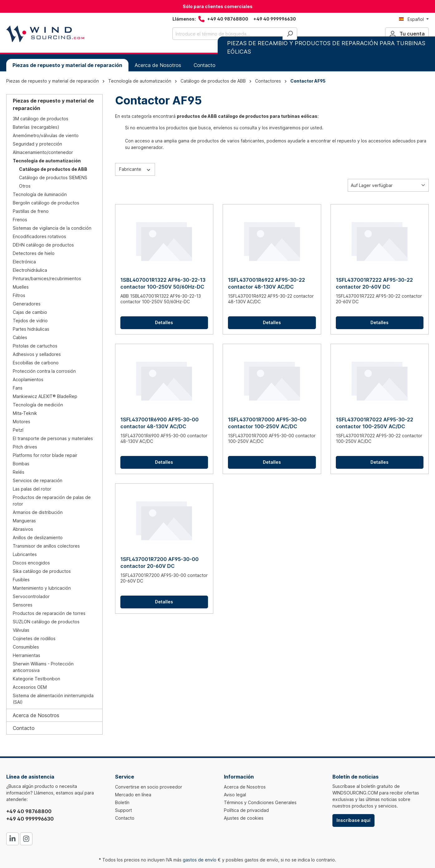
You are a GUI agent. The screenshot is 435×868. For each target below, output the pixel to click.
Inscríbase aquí (353, 820)
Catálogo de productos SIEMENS (53, 177)
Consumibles (26, 647)
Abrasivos (23, 529)
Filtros (19, 295)
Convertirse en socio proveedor (149, 787)
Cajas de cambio (30, 312)
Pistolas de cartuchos (35, 346)
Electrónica (24, 262)
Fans (18, 388)
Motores (22, 422)
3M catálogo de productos (41, 119)
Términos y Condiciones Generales (260, 802)
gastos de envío (200, 860)
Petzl (18, 430)
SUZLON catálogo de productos (46, 622)
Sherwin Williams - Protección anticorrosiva (43, 667)
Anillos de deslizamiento (38, 537)
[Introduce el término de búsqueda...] (228, 34)
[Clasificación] (388, 185)
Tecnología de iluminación (40, 194)
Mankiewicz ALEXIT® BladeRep (45, 396)
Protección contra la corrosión (44, 371)
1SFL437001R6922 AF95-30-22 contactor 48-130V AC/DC (266, 283)
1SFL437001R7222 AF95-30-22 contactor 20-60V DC (374, 283)
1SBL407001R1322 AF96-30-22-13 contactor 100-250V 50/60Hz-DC (163, 283)
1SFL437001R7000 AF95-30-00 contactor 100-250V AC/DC (267, 423)
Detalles (164, 322)
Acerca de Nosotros (36, 715)
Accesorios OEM (30, 687)
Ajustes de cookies (244, 818)
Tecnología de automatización (47, 161)
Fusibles (21, 580)
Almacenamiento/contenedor (43, 152)
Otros (25, 186)
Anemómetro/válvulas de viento (46, 135)
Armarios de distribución (38, 512)
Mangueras (24, 521)
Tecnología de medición (38, 405)
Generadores (27, 304)
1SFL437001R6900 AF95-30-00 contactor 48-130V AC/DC (159, 423)
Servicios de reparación (38, 480)
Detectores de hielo (34, 253)
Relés (19, 472)
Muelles (21, 287)
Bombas (21, 464)
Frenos (20, 220)
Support (123, 810)
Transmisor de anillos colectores (46, 546)
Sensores (23, 605)
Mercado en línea (133, 795)
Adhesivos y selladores (37, 354)
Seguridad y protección (37, 144)
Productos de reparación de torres (49, 613)
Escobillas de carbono (36, 363)
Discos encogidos (31, 563)
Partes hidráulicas (31, 329)
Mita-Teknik (25, 413)
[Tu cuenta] (407, 34)
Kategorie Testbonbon (36, 679)
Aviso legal (235, 795)
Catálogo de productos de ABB (53, 169)
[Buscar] (290, 34)
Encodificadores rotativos (39, 236)
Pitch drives (25, 447)
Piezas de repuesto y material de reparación (53, 104)
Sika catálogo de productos (42, 571)
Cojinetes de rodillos (34, 638)
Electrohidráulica (30, 270)
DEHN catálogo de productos (43, 245)
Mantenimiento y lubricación (42, 588)
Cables (20, 337)
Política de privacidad (246, 810)
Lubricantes (25, 554)
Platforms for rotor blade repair (45, 455)
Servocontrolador (31, 596)
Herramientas (27, 655)
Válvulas (21, 630)
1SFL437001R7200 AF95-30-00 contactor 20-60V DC (159, 563)
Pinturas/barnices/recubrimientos (47, 278)
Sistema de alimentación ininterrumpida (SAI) (53, 699)
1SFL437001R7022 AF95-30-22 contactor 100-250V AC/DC (375, 423)
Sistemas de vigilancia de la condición (52, 228)
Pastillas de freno (31, 211)
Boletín (122, 802)
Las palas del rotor (32, 489)
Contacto (24, 728)
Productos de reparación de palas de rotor (52, 501)
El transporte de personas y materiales (53, 438)
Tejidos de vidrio (30, 321)
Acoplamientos (28, 379)
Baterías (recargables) (36, 127)
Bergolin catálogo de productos (46, 203)
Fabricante (135, 169)
